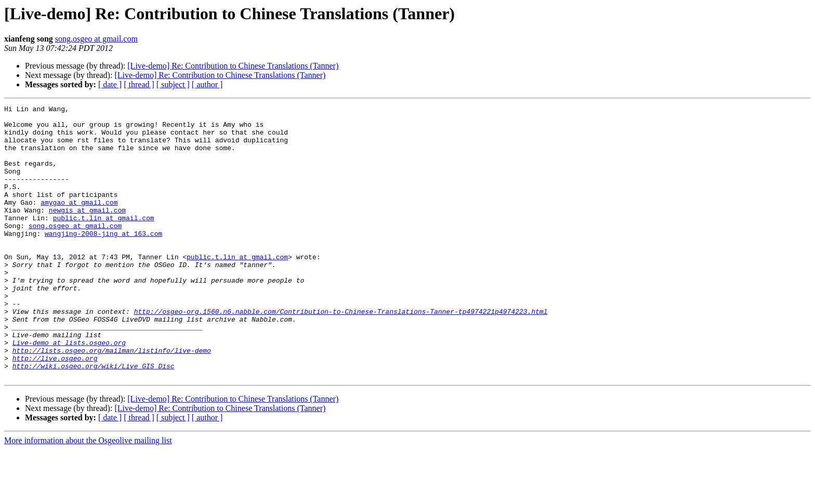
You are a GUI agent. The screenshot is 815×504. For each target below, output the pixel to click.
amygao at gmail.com (79, 222)
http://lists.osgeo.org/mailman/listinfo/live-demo (112, 400)
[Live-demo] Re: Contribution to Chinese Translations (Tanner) (233, 66)
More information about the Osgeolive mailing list (88, 495)
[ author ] (207, 84)
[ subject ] (173, 84)
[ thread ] (139, 84)
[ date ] (110, 84)
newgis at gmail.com (87, 232)
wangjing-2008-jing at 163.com (103, 260)
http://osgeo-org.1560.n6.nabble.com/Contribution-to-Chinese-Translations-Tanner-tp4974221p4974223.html (341, 353)
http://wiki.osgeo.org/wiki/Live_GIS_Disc (94, 419)
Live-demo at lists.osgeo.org (69, 391)
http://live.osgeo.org (55, 409)
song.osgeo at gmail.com (96, 39)
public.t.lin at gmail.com (104, 241)
